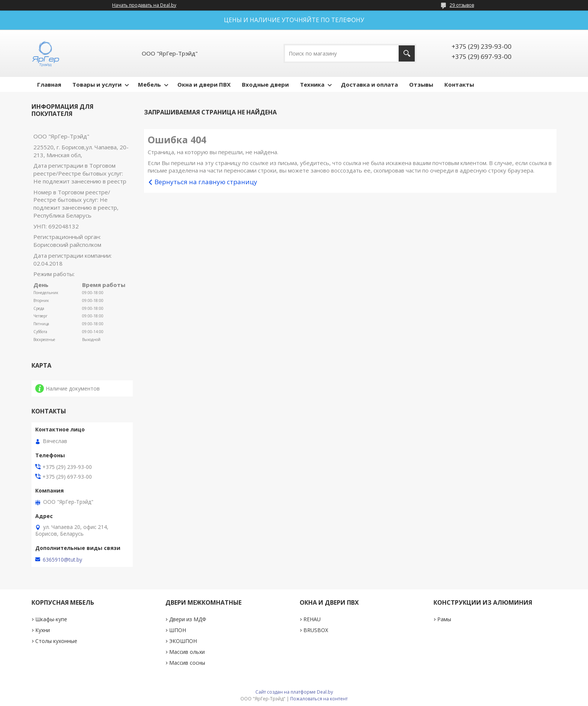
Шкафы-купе (51, 619)
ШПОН (178, 630)
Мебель (149, 84)
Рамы (444, 619)
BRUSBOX (316, 630)
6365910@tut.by (62, 560)
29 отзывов (462, 5)
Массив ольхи (187, 652)
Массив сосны (187, 663)
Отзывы (421, 84)
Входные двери (265, 84)
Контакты (459, 84)
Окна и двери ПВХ (204, 84)
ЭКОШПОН (183, 641)
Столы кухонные (56, 641)
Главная (49, 84)
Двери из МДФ (188, 619)
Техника (312, 84)
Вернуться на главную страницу (206, 182)
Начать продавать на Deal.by (144, 5)
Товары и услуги (97, 84)
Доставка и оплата (369, 84)
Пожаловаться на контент (319, 699)
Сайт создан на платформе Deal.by (294, 692)
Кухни (43, 630)
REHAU (312, 619)
